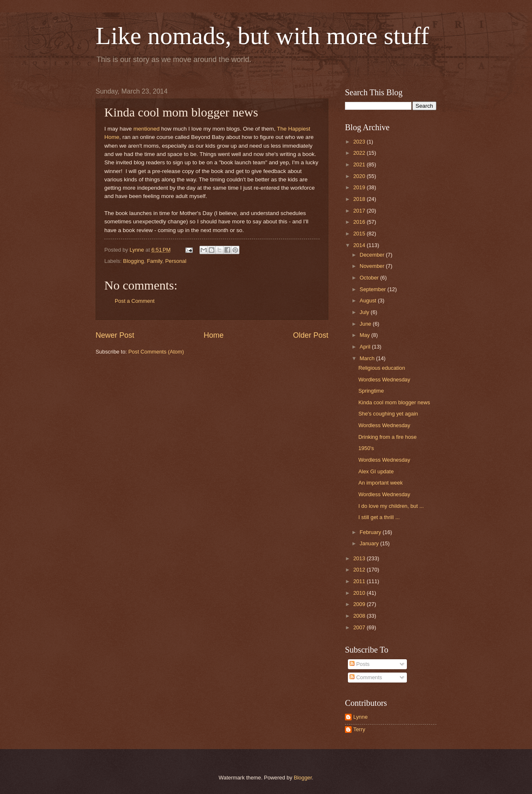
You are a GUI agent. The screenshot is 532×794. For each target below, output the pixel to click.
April (366, 347)
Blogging (133, 261)
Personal (176, 261)
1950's (366, 448)
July (365, 312)
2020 (360, 176)
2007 (360, 627)
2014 (360, 245)
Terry (359, 729)
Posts (360, 664)
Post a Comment (135, 301)
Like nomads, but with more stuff (262, 36)
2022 (360, 153)
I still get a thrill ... (379, 517)
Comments (366, 677)
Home (214, 335)
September (373, 289)
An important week (381, 483)
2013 (360, 558)
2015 (360, 234)
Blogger (303, 778)
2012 (360, 570)
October (370, 278)
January (370, 543)
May (365, 335)
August (369, 301)
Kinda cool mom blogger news (394, 402)
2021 (360, 164)
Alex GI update (376, 471)
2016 (360, 222)
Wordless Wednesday (384, 380)
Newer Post (115, 335)
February (371, 532)
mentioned (147, 129)
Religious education (382, 368)
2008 (360, 616)
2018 (360, 199)
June (366, 324)
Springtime (371, 391)
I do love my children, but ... (391, 506)
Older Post (311, 335)
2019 (360, 187)
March (368, 358)
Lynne (361, 717)
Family (154, 261)
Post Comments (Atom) (156, 352)
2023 (360, 142)
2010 (360, 593)
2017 (360, 211)
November (373, 266)
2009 (360, 604)
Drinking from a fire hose (387, 437)
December (373, 255)
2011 (360, 581)
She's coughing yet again (388, 414)
